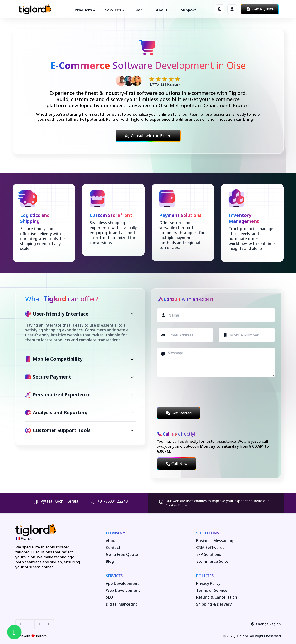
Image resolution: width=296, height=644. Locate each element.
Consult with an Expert (148, 136)
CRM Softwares (210, 548)
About (162, 10)
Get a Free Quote (122, 555)
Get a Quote (260, 9)
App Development (122, 584)
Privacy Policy (208, 584)
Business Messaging (215, 541)
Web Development (123, 590)
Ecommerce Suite (212, 561)
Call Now (177, 464)
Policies (205, 576)
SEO (109, 597)
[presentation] (193, 392)
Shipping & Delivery (214, 604)
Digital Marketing (122, 604)
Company (115, 533)
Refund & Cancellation (217, 597)
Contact (113, 548)
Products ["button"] (83, 10)
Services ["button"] (113, 10)
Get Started (179, 413)
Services (114, 576)
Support (189, 10)
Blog (138, 10)
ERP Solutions (209, 555)
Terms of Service (212, 590)
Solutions (208, 533)
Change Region (266, 624)
